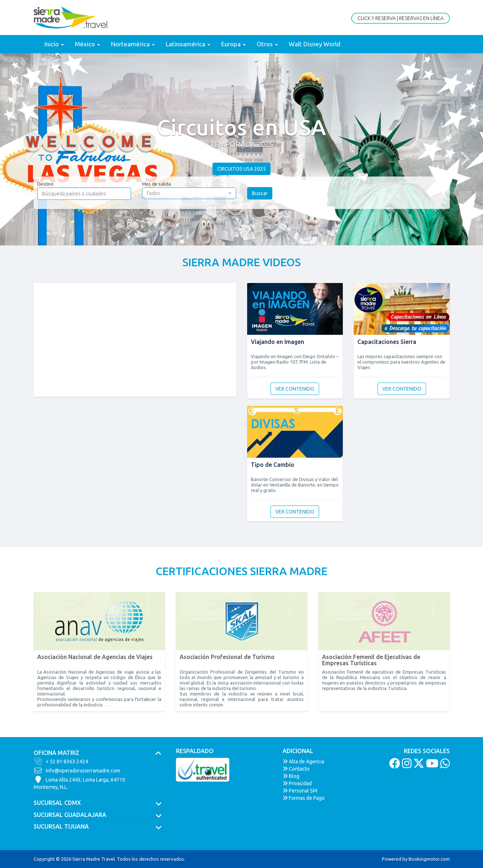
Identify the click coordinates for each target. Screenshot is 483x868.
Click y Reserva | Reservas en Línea (400, 18)
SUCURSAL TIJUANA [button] (99, 827)
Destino (45, 184)
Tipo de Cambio (273, 465)
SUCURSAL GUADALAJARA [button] (99, 815)
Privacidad (297, 783)
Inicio (54, 44)
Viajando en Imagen (277, 342)
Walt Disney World (315, 44)
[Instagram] (406, 766)
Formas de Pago (304, 798)
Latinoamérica (188, 44)
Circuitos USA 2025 (241, 169)
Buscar (260, 193)
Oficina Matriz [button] (99, 753)
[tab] (99, 753)
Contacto (296, 769)
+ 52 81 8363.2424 (61, 762)
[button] (24, 149)
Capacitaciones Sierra (387, 342)
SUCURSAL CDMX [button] (99, 803)
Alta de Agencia (303, 762)
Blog (291, 776)
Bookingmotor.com (429, 859)
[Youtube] (431, 766)
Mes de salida (156, 184)
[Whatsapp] (444, 766)
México (87, 44)
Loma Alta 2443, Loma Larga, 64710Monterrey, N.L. (79, 783)
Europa (233, 44)
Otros (267, 44)
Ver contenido (295, 389)
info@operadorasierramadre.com (77, 771)
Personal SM (300, 791)
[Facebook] (394, 766)
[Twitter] (418, 766)
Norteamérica (133, 44)
